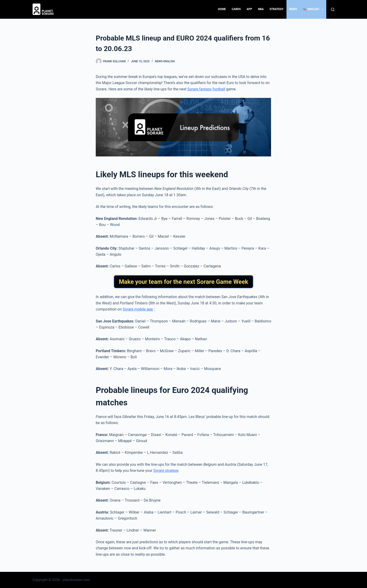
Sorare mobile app (138, 309)
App (250, 9)
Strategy (276, 9)
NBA (261, 9)
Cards (236, 9)
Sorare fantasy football (206, 89)
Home (222, 9)
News (293, 9)
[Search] (333, 9)
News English (165, 61)
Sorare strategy (166, 471)
